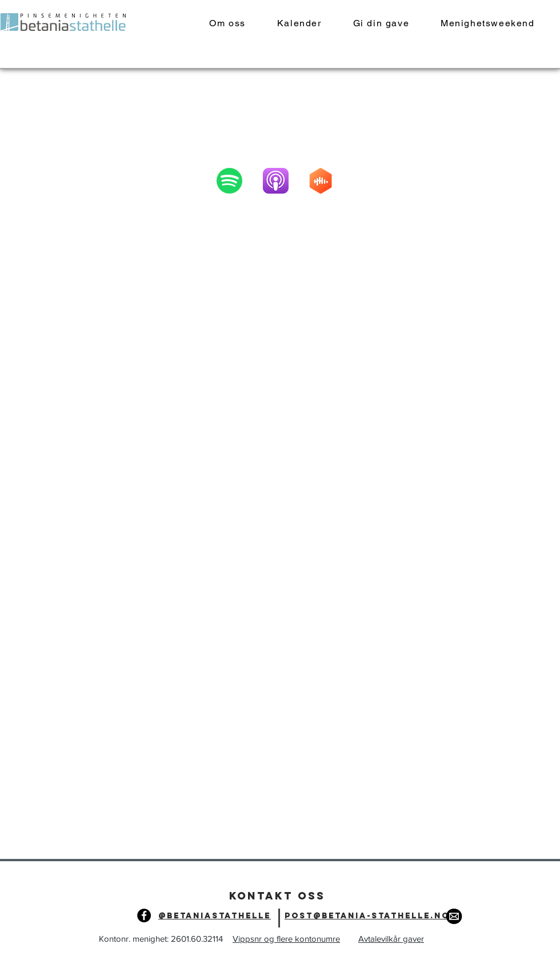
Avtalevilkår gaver (391, 939)
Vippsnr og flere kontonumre (286, 939)
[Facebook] (144, 915)
